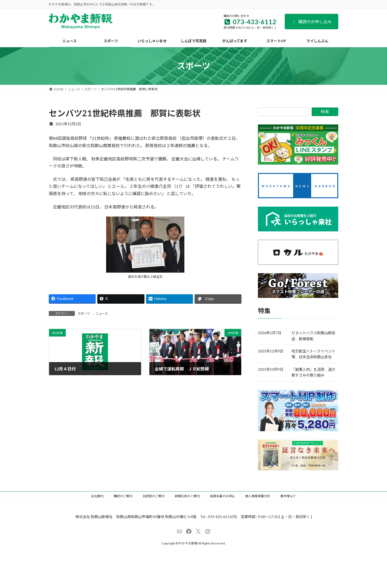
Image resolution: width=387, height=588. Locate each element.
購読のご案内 (123, 496)
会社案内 (97, 496)
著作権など (288, 496)
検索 (325, 112)
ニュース (102, 313)
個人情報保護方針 (258, 496)
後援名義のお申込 (222, 496)
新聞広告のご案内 (187, 496)
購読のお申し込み (312, 22)
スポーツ (84, 313)
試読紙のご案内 (154, 496)
